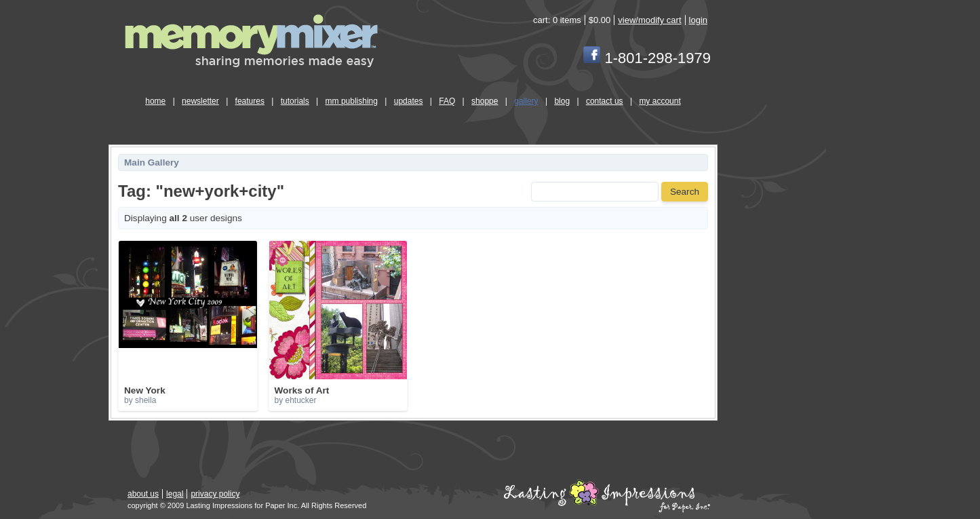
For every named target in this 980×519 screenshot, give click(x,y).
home (155, 101)
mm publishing (352, 101)
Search (685, 192)
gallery (526, 101)
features (250, 101)
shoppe (485, 101)
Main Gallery (152, 162)
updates (409, 101)
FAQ (447, 101)
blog (562, 101)
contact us (605, 101)
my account (660, 101)
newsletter (200, 101)
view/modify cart (649, 20)
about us (143, 494)
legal (175, 494)
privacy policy (215, 494)
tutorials (295, 101)
